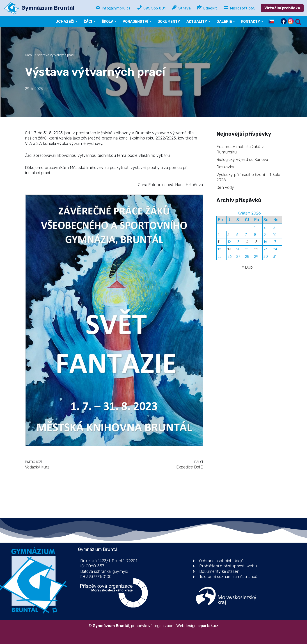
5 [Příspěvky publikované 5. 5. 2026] (228, 235)
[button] (76, 21)
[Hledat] (298, 22)
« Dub (247, 267)
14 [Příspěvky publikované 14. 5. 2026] (247, 242)
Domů (29, 55)
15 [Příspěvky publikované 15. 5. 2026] (256, 242)
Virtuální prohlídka (282, 8)
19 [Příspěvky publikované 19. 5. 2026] (229, 249)
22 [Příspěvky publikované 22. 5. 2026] (256, 249)
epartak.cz (208, 626)
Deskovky (225, 167)
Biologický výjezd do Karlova (242, 160)
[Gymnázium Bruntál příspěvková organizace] (39, 8)
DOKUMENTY (169, 22)
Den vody (225, 187)
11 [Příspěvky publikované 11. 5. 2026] (219, 242)
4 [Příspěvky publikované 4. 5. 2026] (219, 235)
